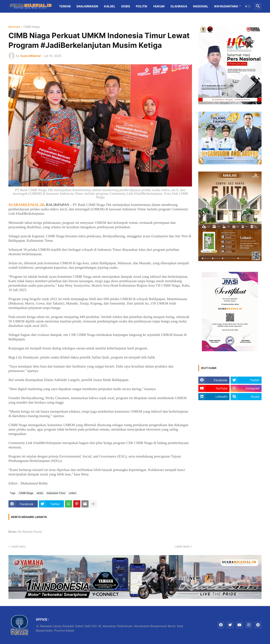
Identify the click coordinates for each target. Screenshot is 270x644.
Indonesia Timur (56, 493)
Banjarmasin (87, 6)
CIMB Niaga (32, 27)
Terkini (65, 6)
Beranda (14, 27)
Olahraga (179, 6)
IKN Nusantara (226, 6)
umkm (73, 493)
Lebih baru (18, 546)
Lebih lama (182, 546)
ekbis (40, 493)
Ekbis (126, 6)
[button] (248, 6)
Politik (142, 6)
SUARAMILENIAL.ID (26, 205)
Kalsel (110, 6)
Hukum (159, 6)
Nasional (201, 6)
